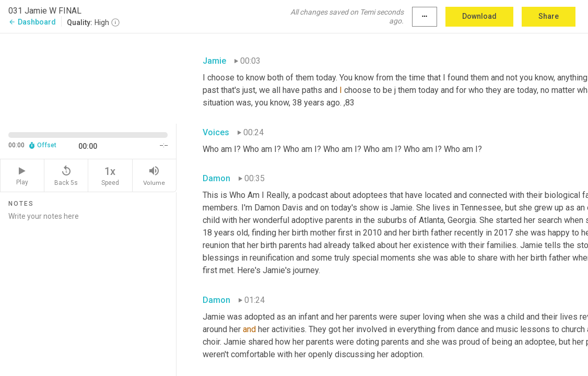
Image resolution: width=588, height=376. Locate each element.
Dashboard (32, 22)
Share (549, 16)
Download (479, 16)
